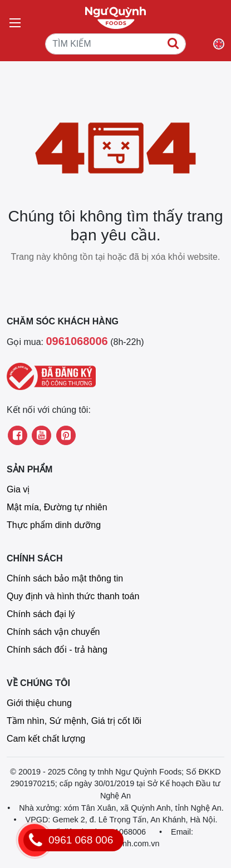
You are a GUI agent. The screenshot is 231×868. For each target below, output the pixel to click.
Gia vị (18, 489)
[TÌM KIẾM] (115, 44)
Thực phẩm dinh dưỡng (54, 525)
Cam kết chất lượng (46, 739)
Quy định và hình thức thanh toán (73, 596)
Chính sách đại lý (41, 614)
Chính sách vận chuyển (53, 632)
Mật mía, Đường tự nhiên (57, 507)
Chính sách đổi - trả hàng (57, 650)
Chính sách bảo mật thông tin (65, 578)
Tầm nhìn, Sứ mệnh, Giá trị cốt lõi (74, 721)
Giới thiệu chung (39, 703)
